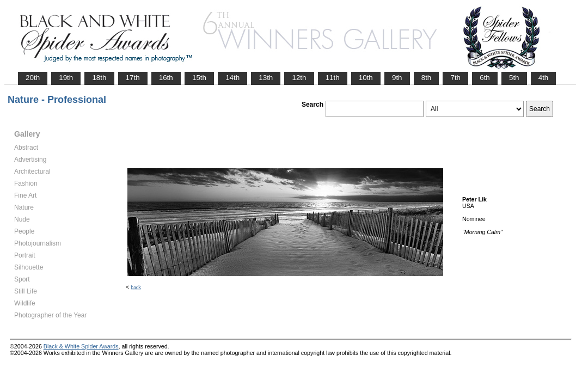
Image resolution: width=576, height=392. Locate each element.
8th (427, 78)
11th (333, 78)
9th (397, 78)
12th (299, 78)
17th (133, 78)
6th (485, 78)
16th (166, 78)
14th (232, 78)
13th (266, 78)
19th (66, 78)
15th (199, 78)
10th (366, 78)
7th (455, 78)
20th (33, 78)
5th (514, 78)
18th (99, 78)
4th (544, 78)
